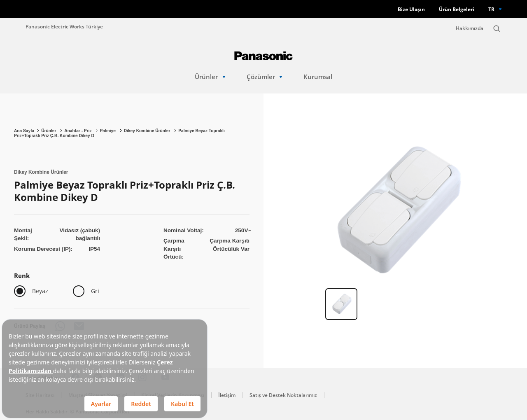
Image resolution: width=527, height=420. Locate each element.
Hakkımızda (470, 28)
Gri (95, 291)
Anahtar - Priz (78, 131)
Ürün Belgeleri (457, 9)
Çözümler (265, 77)
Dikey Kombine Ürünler (148, 131)
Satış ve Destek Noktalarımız (283, 395)
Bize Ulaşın (411, 9)
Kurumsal (318, 77)
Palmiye (108, 131)
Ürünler (210, 77)
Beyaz (40, 291)
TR (491, 9)
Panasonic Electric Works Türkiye (64, 26)
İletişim (227, 395)
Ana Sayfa (24, 131)
